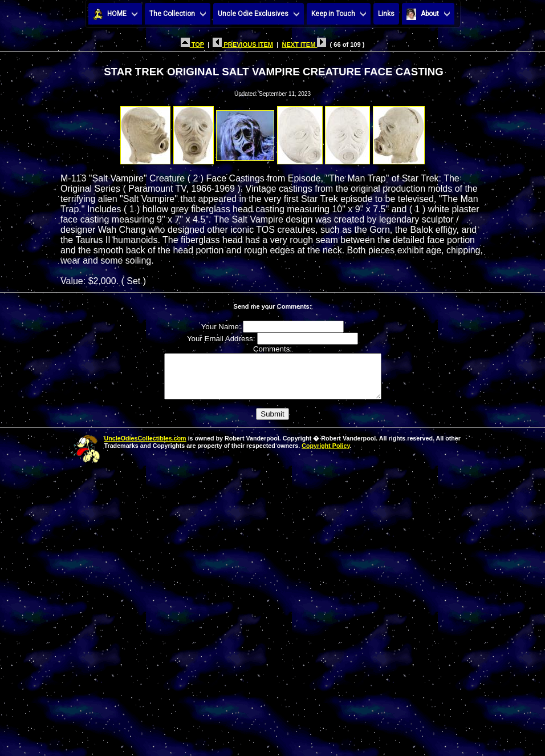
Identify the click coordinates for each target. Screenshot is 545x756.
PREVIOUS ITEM (243, 45)
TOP (192, 45)
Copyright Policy (326, 454)
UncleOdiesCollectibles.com (145, 447)
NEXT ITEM (304, 45)
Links (386, 14)
